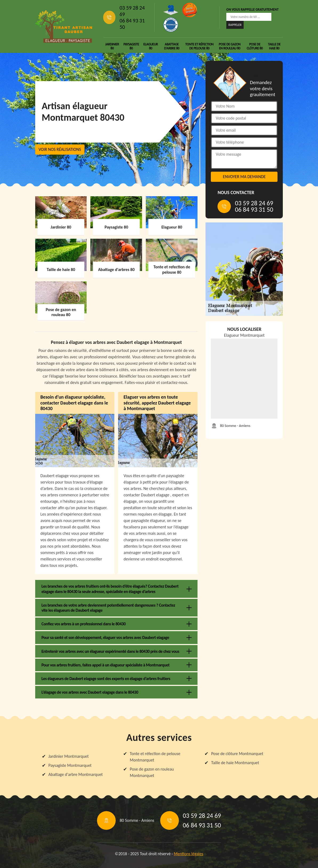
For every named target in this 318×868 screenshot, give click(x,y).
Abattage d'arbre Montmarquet (76, 774)
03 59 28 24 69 (132, 11)
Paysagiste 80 (131, 46)
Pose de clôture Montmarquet (237, 754)
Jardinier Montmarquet (69, 756)
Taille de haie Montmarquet (235, 763)
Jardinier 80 (112, 46)
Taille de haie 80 (274, 46)
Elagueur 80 (151, 46)
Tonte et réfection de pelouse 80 (199, 46)
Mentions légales (188, 854)
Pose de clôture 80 (255, 46)
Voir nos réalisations (60, 149)
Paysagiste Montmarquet (70, 765)
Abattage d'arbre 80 (172, 46)
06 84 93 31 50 (132, 24)
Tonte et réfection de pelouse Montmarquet (155, 757)
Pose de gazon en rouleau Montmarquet (152, 772)
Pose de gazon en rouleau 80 (230, 46)
